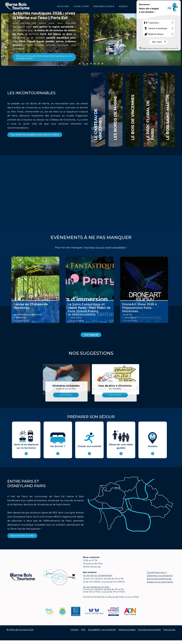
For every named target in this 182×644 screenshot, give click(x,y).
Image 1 (80, 64)
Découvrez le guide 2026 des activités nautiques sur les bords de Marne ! (44, 57)
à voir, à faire (81, 6)
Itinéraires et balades (66, 387)
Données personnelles (149, 630)
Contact (75, 630)
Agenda (123, 6)
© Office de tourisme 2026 (20, 630)
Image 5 (95, 64)
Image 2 (83, 64)
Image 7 (102, 64)
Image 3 (87, 64)
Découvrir (63, 6)
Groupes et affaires (172, 6)
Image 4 (91, 64)
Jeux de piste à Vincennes (115, 387)
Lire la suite (66, 395)
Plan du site (169, 630)
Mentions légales (127, 630)
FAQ (83, 630)
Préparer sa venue (104, 6)
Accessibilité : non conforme (102, 630)
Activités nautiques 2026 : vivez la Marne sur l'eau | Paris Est (44, 16)
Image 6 (99, 64)
